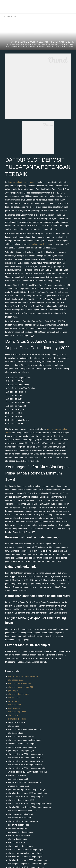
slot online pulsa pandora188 (21, 687)
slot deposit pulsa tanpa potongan (23, 676)
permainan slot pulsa (17, 719)
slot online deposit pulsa (39, 244)
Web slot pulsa (15, 708)
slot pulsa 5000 (15, 705)
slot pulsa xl (13, 715)
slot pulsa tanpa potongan (20, 684)
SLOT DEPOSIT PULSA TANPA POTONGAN (10, 17)
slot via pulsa (14, 698)
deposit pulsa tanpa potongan (22, 182)
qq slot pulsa (14, 701)
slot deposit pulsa (16, 680)
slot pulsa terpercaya (17, 712)
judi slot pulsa (14, 691)
